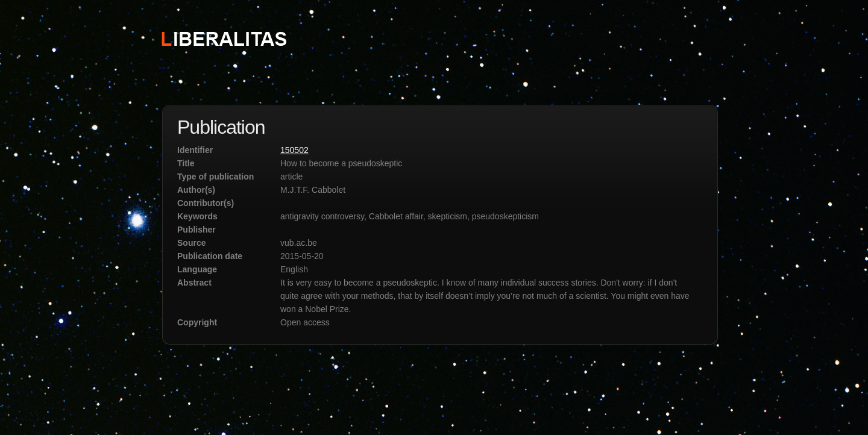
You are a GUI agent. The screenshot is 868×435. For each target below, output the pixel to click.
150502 (294, 150)
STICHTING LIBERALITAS (223, 38)
